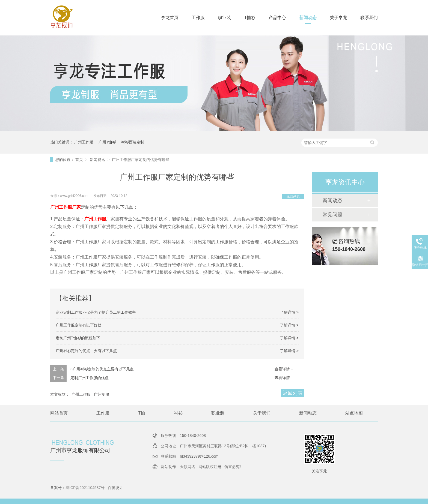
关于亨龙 (338, 18)
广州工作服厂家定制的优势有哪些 (141, 160)
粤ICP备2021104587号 (85, 488)
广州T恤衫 (107, 142)
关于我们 (262, 413)
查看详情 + (284, 369)
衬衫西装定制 (133, 142)
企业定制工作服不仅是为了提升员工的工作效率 (96, 312)
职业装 (224, 18)
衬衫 (178, 413)
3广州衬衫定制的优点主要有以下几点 (102, 369)
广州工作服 (84, 142)
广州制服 (102, 394)
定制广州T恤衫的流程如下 (78, 338)
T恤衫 (250, 18)
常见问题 (332, 215)
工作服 (198, 18)
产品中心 (277, 18)
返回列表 (293, 196)
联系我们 (369, 18)
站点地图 (354, 413)
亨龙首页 (170, 18)
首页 (80, 160)
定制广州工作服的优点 (90, 378)
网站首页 (59, 413)
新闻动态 (308, 18)
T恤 (142, 413)
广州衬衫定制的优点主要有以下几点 (86, 351)
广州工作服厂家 (66, 207)
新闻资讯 (98, 160)
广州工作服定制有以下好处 (79, 325)
